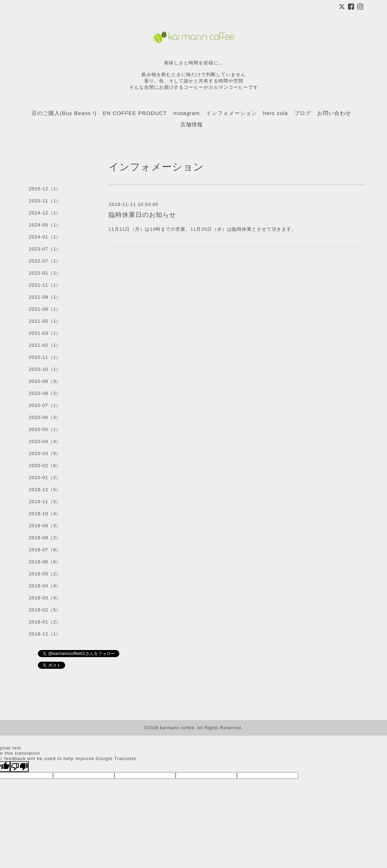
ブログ (303, 113)
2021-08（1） (45, 309)
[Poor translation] (19, 767)
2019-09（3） (45, 526)
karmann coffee (177, 728)
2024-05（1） (45, 225)
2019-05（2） (45, 574)
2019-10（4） (45, 514)
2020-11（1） (45, 357)
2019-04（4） (45, 586)
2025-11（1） (45, 201)
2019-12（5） (45, 490)
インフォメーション (232, 113)
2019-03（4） (45, 598)
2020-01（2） (45, 478)
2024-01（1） (45, 237)
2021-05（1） (45, 321)
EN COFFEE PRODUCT (135, 113)
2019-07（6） (45, 550)
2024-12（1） (45, 213)
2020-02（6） (45, 465)
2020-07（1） (45, 405)
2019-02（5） (45, 610)
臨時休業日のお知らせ (142, 215)
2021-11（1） (45, 285)
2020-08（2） (45, 393)
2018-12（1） (45, 634)
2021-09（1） (45, 297)
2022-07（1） (45, 261)
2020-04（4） (45, 441)
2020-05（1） (45, 429)
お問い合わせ (334, 113)
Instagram (187, 113)
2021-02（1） (45, 345)
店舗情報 (192, 124)
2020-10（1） (45, 369)
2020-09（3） (45, 381)
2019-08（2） (45, 538)
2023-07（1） (45, 249)
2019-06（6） (45, 562)
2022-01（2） (45, 273)
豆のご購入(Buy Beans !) (64, 113)
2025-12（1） (45, 189)
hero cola (276, 113)
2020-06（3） (45, 417)
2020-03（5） (45, 453)
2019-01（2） (45, 622)
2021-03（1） (45, 333)
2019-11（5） (45, 502)
